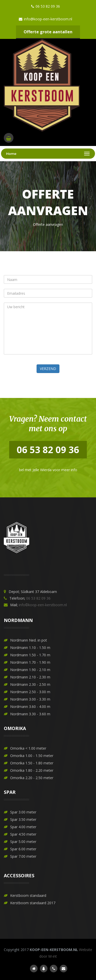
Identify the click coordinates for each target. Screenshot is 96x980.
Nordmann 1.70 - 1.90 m (30, 662)
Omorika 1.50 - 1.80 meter (32, 763)
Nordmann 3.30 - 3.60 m (30, 714)
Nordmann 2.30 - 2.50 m (30, 684)
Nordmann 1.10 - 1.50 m (30, 648)
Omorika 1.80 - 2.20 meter (32, 770)
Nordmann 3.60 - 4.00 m (30, 707)
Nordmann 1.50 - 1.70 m (30, 655)
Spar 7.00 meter (23, 856)
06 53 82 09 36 (38, 598)
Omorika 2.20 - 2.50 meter (32, 778)
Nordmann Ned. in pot (29, 640)
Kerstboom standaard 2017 (33, 903)
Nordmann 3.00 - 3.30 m (30, 699)
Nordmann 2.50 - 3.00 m (30, 692)
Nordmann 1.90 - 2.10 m (30, 670)
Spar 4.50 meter (23, 834)
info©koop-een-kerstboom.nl (43, 605)
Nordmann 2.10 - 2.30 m (30, 677)
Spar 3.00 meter (23, 812)
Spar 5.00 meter (23, 842)
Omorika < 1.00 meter (28, 748)
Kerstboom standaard (28, 895)
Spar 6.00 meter (23, 849)
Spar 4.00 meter (23, 827)
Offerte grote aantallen (48, 32)
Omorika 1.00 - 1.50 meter (32, 756)
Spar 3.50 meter (23, 819)
